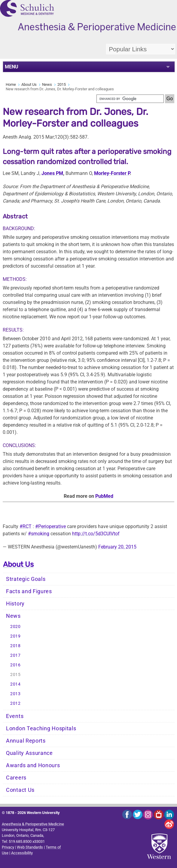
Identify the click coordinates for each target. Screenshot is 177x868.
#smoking (39, 534)
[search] (130, 99)
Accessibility (22, 853)
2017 (15, 655)
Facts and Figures (29, 591)
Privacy (8, 847)
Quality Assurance (29, 753)
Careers (16, 778)
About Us (29, 84)
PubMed (104, 496)
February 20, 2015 (117, 547)
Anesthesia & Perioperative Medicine (33, 824)
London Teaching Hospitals (41, 728)
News (47, 84)
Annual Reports (26, 741)
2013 (15, 694)
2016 (15, 665)
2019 (15, 636)
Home (11, 84)
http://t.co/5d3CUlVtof (96, 534)
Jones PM (52, 173)
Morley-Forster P (112, 173)
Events (15, 716)
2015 (62, 84)
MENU (12, 67)
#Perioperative (50, 526)
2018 (15, 646)
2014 (15, 684)
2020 (15, 627)
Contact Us (20, 790)
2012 (15, 703)
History (15, 604)
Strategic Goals (26, 579)
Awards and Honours (33, 765)
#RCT (26, 526)
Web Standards (30, 847)
